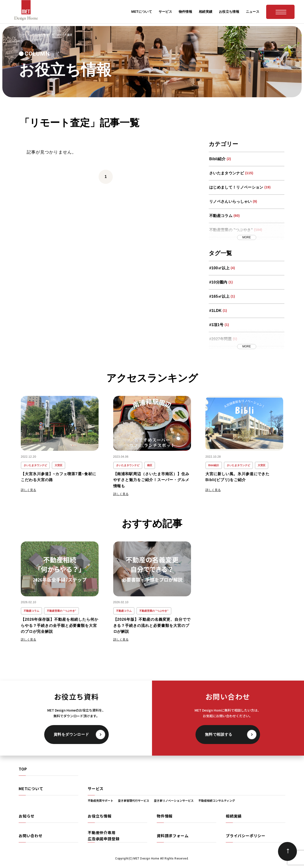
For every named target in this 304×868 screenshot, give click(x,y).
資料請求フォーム (173, 836)
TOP (23, 769)
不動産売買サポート (100, 800)
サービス (96, 788)
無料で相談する (219, 734)
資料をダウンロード (71, 734)
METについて (31, 788)
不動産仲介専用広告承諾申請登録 (104, 836)
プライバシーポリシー (246, 836)
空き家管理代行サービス (134, 800)
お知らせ (27, 816)
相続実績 (234, 816)
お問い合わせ (31, 836)
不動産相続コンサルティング (217, 800)
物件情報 (165, 816)
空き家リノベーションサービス (174, 800)
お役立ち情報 (100, 816)
